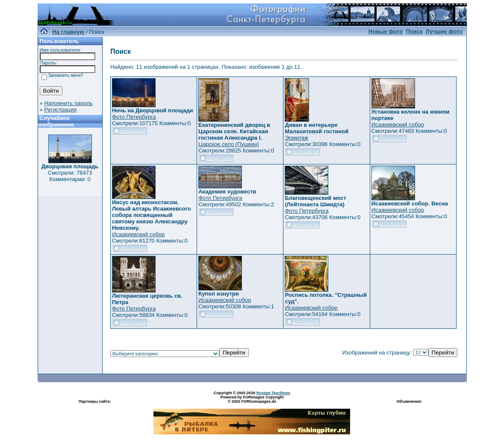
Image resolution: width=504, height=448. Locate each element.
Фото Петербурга (134, 117)
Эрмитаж (296, 138)
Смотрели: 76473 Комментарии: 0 (70, 176)
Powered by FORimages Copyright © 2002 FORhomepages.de (252, 399)
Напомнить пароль (68, 103)
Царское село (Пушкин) (229, 144)
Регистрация (60, 110)
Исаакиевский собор (398, 124)
